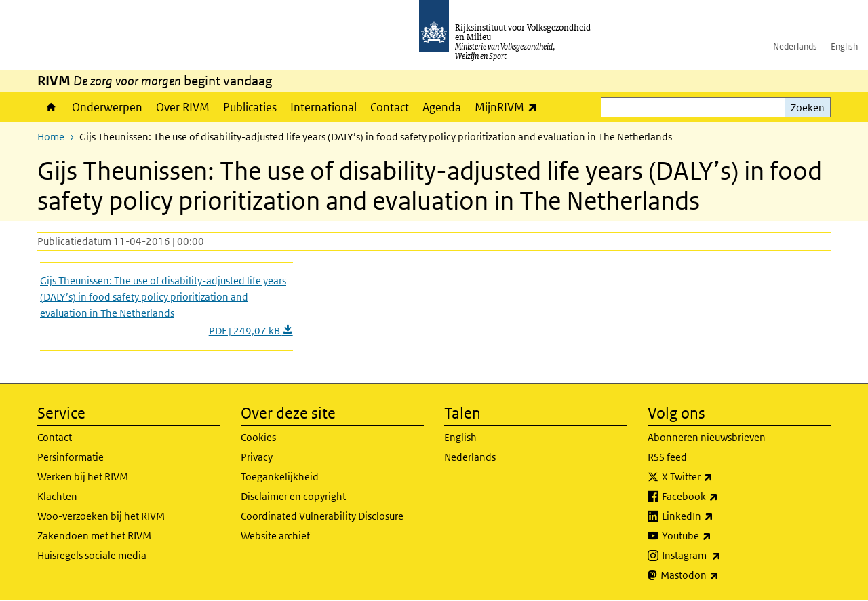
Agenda (442, 107)
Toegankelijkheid (280, 477)
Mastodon (719, 575)
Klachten (57, 496)
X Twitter (717, 477)
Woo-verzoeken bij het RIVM (101, 516)
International (323, 107)
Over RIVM (183, 107)
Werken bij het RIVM (83, 477)
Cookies (258, 437)
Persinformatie (71, 457)
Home (51, 107)
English (844, 46)
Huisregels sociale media (92, 555)
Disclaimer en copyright (293, 496)
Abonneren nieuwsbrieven (707, 437)
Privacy (257, 457)
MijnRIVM (510, 107)
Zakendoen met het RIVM (94, 536)
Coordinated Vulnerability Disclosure (322, 516)
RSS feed (667, 457)
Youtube (716, 536)
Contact (390, 107)
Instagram (721, 556)
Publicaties (250, 107)
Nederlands (795, 46)
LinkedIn (717, 516)
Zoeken (808, 108)
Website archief (275, 536)
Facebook (720, 497)
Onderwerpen (107, 107)
